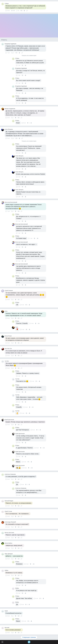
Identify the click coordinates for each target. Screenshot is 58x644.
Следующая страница (29, 637)
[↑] (21, 11)
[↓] (24, 11)
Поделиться (27, 10)
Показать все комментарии (29, 56)
